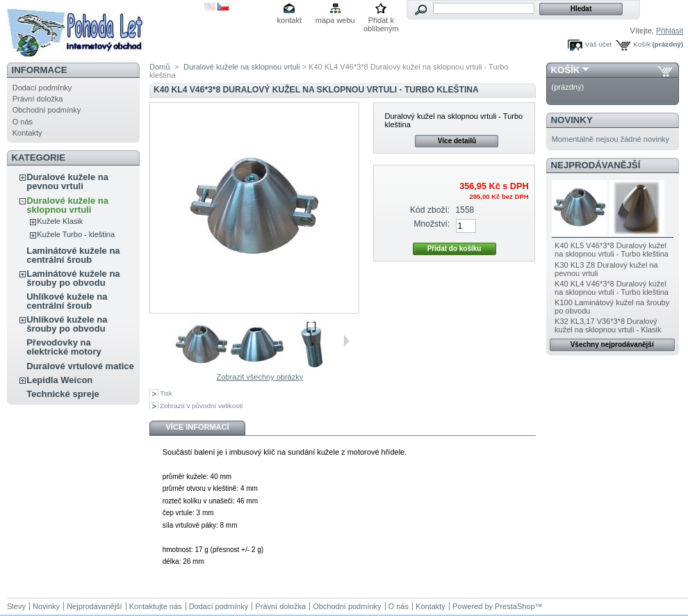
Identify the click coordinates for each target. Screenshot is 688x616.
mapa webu (335, 20)
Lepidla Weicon (59, 380)
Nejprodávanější (596, 165)
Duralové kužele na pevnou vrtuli (67, 181)
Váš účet (598, 44)
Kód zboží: (430, 210)
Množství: (432, 224)
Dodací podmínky (42, 88)
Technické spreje (63, 394)
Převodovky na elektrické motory (64, 347)
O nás (23, 122)
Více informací (197, 427)
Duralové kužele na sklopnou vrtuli (67, 205)
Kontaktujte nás (156, 606)
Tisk (166, 393)
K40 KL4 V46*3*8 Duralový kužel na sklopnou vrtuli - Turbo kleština (612, 288)
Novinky (572, 120)
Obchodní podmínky (47, 110)
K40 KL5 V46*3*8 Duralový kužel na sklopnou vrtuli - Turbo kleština (612, 250)
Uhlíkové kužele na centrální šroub (67, 301)
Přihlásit (670, 31)
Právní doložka (38, 99)
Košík (642, 44)
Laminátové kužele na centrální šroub (73, 255)
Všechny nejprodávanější (612, 345)
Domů (159, 67)
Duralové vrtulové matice (80, 366)
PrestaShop (515, 606)
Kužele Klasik (60, 221)
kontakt (289, 20)
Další (346, 341)
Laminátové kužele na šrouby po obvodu (73, 278)
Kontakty (27, 133)
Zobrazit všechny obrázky (260, 377)
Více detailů (457, 141)
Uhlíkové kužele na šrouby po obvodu (67, 324)
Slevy (16, 606)
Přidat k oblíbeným (381, 21)
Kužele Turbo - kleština (76, 234)
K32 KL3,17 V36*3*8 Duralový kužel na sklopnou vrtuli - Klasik (608, 325)
